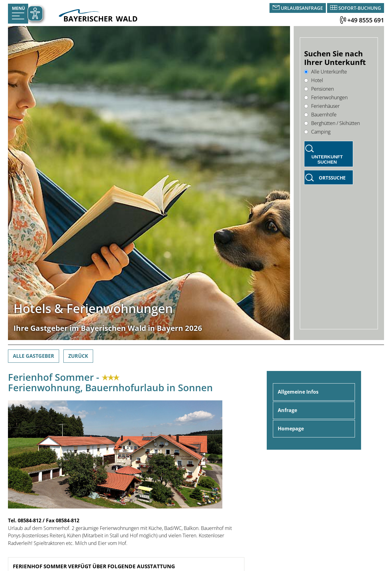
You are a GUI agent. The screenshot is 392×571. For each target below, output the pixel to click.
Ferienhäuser (322, 106)
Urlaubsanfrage (302, 8)
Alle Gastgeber (34, 356)
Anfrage (287, 410)
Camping (317, 132)
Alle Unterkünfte (326, 72)
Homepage (291, 429)
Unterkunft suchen (327, 159)
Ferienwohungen (326, 97)
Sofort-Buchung (360, 8)
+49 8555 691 (366, 20)
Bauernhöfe (320, 115)
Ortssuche (332, 178)
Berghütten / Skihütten (332, 123)
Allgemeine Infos (298, 392)
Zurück (78, 356)
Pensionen (319, 89)
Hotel (314, 80)
